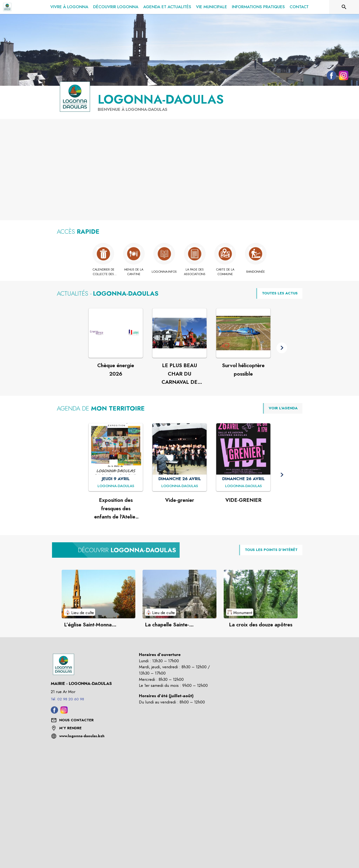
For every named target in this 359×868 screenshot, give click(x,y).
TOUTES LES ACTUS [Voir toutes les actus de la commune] (280, 293)
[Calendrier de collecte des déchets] (103, 272)
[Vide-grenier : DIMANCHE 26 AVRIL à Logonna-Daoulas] (180, 486)
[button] (282, 348)
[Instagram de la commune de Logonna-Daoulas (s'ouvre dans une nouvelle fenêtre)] (342, 76)
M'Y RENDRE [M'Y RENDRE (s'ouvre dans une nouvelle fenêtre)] (70, 728)
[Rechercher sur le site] (344, 7)
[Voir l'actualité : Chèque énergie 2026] (116, 333)
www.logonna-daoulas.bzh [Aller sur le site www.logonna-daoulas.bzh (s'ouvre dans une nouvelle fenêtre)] (82, 736)
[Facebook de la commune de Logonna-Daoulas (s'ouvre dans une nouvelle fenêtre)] (330, 76)
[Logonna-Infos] (164, 272)
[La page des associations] (195, 272)
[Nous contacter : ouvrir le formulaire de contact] (76, 720)
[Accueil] (7, 7)
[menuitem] (69, 6)
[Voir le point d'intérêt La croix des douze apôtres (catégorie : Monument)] (261, 594)
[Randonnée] (256, 272)
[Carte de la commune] (225, 272)
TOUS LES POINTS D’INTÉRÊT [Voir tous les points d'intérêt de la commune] (271, 550)
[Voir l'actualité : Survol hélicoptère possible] (243, 333)
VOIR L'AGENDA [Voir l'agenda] (283, 408)
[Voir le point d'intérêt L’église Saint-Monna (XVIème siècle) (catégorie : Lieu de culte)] (99, 594)
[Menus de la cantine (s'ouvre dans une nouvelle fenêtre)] (134, 272)
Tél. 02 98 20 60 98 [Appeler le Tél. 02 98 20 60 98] (67, 699)
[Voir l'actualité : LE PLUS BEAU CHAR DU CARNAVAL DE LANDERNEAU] (179, 333)
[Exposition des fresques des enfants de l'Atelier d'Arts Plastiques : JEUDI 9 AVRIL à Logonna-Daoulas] (116, 486)
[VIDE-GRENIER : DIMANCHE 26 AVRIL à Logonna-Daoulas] (243, 486)
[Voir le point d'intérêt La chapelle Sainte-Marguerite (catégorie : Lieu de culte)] (179, 594)
